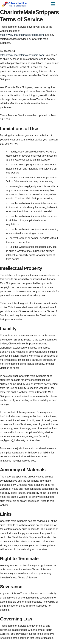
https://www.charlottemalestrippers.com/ (22, 35)
